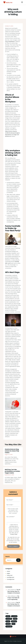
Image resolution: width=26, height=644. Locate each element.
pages (8, 573)
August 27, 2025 (9, 455)
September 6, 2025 (9, 475)
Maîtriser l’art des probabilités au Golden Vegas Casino (12, 471)
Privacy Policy (14, 534)
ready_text (10, 575)
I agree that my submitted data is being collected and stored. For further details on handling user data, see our (14, 529)
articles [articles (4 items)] (8, 616)
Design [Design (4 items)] (15, 619)
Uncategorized (11, 579)
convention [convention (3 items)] (9, 619)
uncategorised (10, 577)
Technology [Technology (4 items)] (9, 626)
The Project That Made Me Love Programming (13, 598)
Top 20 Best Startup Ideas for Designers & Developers (14, 591)
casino (8, 571)
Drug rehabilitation (10, 42)
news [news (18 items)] (13, 624)
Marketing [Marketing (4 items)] (14, 621)
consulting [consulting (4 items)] (14, 616)
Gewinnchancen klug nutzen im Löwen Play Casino (12, 451)
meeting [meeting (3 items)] (8, 624)
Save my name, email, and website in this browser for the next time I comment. (13, 511)
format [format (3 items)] (8, 621)
